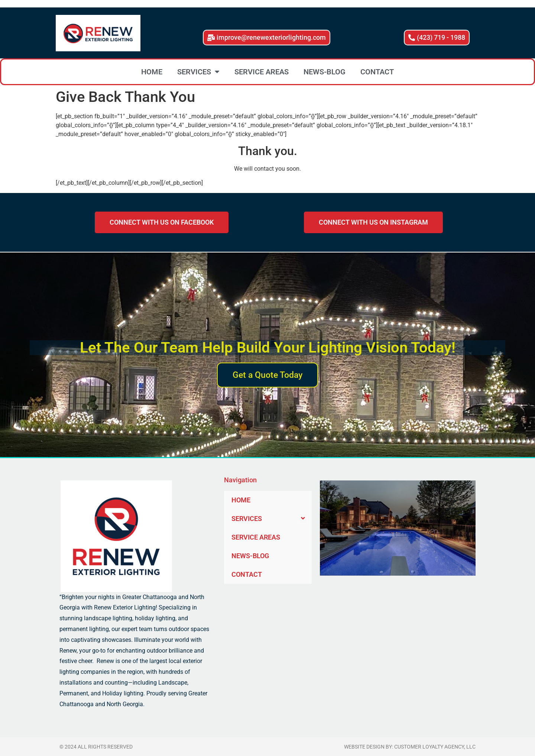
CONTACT (377, 72)
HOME (152, 72)
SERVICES (198, 72)
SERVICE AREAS (262, 72)
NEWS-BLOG (325, 72)
